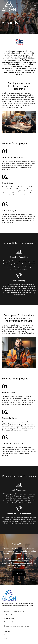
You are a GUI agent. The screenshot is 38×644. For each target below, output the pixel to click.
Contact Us (19, 573)
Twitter (6, 638)
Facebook (7, 632)
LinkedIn (6, 635)
